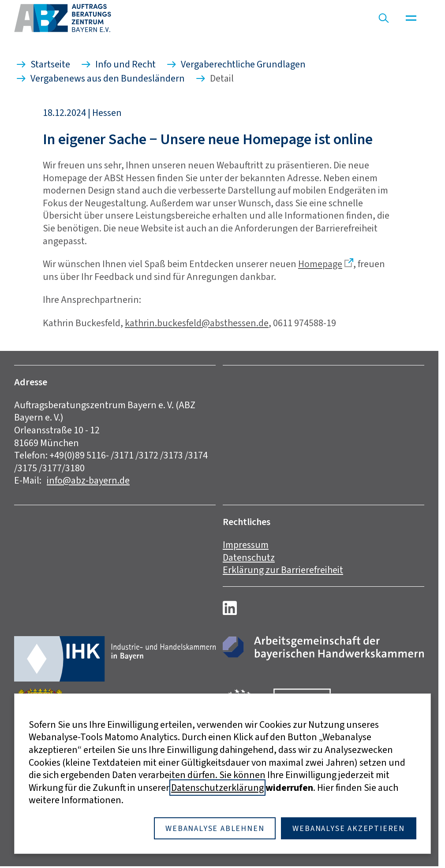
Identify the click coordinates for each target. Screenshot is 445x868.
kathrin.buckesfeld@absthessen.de (197, 323)
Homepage (320, 264)
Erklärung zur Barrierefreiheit (283, 570)
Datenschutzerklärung (217, 788)
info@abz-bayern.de (88, 480)
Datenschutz (249, 557)
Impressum (246, 545)
